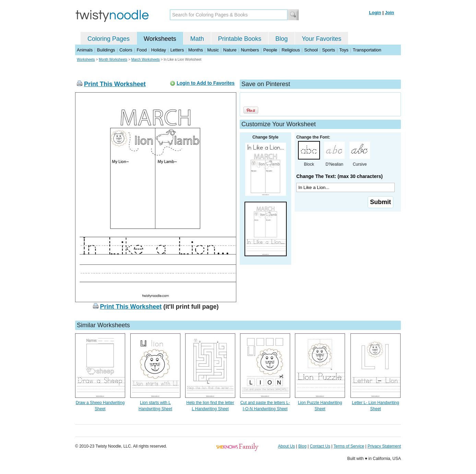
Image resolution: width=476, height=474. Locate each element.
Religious (291, 50)
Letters (177, 50)
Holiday (159, 50)
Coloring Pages (109, 39)
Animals (85, 50)
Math (197, 39)
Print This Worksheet (115, 84)
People (270, 50)
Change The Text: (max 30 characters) (340, 176)
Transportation (367, 50)
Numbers (250, 50)
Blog (282, 39)
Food (142, 50)
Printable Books (240, 39)
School (311, 50)
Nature (230, 50)
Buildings (106, 50)
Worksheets (160, 39)
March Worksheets (146, 60)
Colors (126, 50)
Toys (344, 50)
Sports (329, 50)
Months (196, 50)
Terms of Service (349, 446)
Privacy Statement (384, 446)
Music (213, 50)
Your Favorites (322, 39)
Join (389, 13)
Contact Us (320, 446)
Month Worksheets (113, 60)
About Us (287, 446)
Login (375, 13)
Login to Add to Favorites (206, 83)
